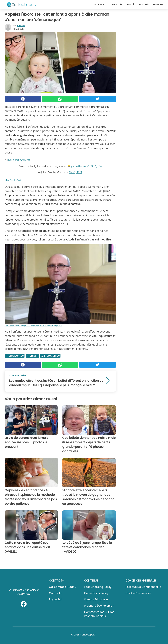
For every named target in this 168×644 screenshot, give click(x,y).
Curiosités (116, 5)
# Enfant (32, 356)
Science (99, 5)
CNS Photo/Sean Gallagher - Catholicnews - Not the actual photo (33, 326)
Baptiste (21, 26)
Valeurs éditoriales (96, 599)
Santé (131, 5)
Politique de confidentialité (143, 587)
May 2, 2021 (76, 172)
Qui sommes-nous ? (63, 587)
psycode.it (56, 599)
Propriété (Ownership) (99, 606)
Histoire (158, 5)
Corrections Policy (96, 593)
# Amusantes (15, 356)
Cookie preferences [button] (138, 593)
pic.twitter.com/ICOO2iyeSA (86, 166)
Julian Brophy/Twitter (19, 160)
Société (144, 5)
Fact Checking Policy (98, 587)
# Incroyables (50, 356)
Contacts (55, 593)
